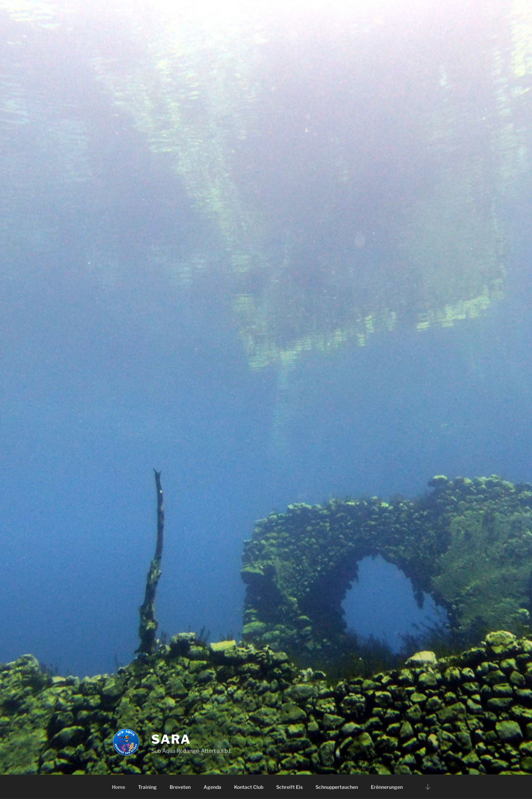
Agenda (212, 787)
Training (147, 787)
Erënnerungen (387, 787)
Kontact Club (249, 787)
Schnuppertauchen (337, 787)
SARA (171, 739)
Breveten (180, 787)
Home (119, 787)
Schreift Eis (289, 787)
